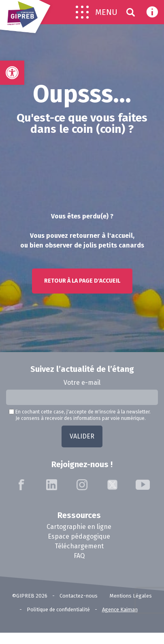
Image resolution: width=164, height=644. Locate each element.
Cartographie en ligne (79, 527)
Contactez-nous (79, 596)
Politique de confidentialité (58, 609)
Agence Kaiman (120, 609)
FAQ (79, 556)
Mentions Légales (131, 596)
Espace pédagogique (79, 536)
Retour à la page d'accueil (82, 281)
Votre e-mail (82, 383)
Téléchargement (79, 546)
